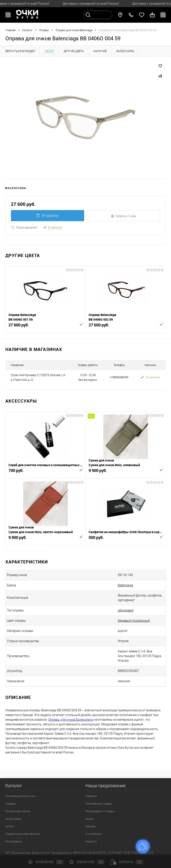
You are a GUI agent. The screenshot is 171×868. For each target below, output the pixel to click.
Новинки (91, 796)
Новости (91, 841)
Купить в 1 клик (123, 216)
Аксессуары (13, 819)
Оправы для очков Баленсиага (71, 720)
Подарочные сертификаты (23, 834)
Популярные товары (99, 804)
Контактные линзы (18, 811)
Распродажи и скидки (100, 811)
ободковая (126, 610)
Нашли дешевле (24, 227)
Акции (90, 819)
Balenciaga (125, 585)
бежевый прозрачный (134, 621)
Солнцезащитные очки (20, 796)
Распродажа (14, 841)
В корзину (48, 215)
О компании (93, 834)
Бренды (91, 826)
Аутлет (10, 826)
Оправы (11, 804)
